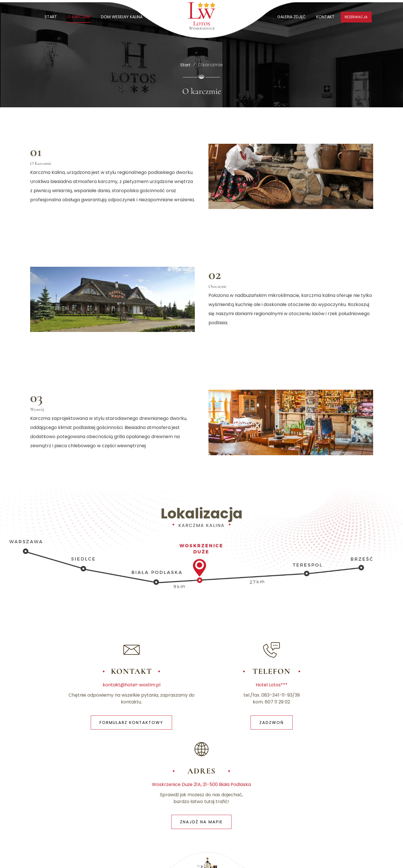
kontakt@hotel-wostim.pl (87, 686)
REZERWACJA (356, 17)
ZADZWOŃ (201, 724)
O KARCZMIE (80, 17)
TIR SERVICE (303, 815)
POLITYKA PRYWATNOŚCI (117, 793)
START (51, 17)
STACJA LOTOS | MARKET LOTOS (323, 828)
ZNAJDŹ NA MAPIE (316, 724)
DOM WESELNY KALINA (123, 17)
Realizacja (336, 859)
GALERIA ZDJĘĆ (291, 17)
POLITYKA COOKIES (166, 793)
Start (185, 64)
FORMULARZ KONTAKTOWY (87, 724)
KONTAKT (325, 17)
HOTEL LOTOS (305, 803)
